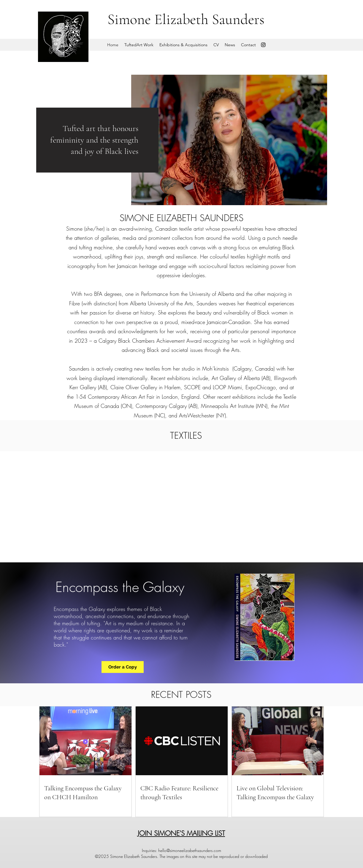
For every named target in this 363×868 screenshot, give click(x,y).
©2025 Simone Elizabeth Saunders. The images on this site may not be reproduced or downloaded (181, 856)
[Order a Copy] (123, 667)
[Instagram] (263, 45)
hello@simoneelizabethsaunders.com (190, 850)
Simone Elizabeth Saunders (186, 19)
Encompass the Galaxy (120, 587)
